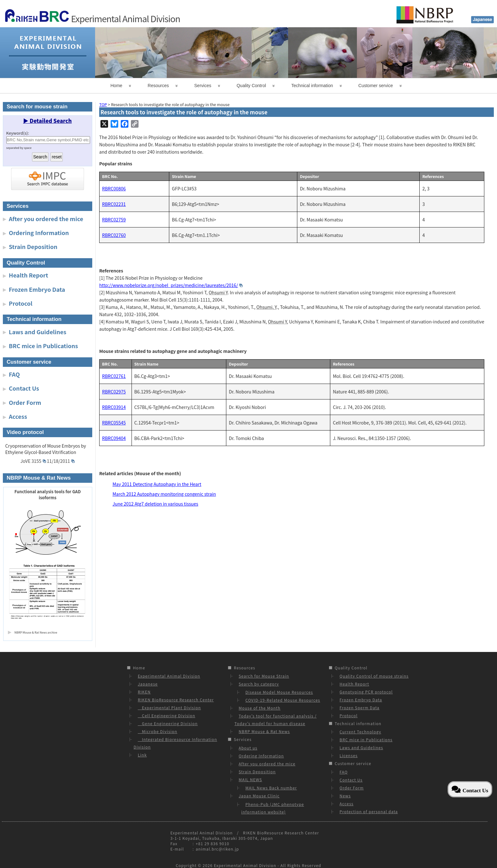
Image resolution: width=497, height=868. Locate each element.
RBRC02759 (114, 220)
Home (116, 86)
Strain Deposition (33, 246)
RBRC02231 (114, 204)
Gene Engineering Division (168, 723)
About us (248, 748)
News (345, 796)
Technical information (312, 86)
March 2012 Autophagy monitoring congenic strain (164, 494)
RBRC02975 (114, 392)
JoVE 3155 (33, 461)
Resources (158, 86)
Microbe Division (158, 731)
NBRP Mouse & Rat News (264, 731)
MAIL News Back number (271, 788)
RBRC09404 (114, 438)
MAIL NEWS (250, 779)
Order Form (25, 402)
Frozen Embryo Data (37, 289)
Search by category (259, 684)
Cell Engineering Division (167, 715)
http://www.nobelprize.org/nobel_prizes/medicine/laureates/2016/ (171, 285)
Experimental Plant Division (169, 708)
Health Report (29, 275)
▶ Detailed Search (48, 121)
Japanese (148, 684)
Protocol (21, 303)
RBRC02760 (114, 235)
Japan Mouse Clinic (259, 796)
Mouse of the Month (260, 708)
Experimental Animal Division (169, 676)
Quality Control (251, 86)
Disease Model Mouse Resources (279, 692)
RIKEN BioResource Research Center (176, 700)
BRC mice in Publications (43, 346)
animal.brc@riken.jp (217, 849)
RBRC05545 (114, 423)
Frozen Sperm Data (359, 708)
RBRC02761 (114, 376)
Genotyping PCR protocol (366, 692)
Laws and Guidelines (38, 332)
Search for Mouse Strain (264, 676)
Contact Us (24, 388)
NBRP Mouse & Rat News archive (36, 632)
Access (18, 416)
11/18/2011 (61, 461)
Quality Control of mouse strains (374, 676)
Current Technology (360, 732)
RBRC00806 (114, 188)
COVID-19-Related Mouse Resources (283, 700)
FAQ (14, 374)
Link (142, 755)
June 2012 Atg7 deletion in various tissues (155, 504)
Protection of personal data (369, 811)
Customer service (376, 86)
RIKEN (144, 692)
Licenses (349, 755)
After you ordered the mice (46, 219)
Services (203, 86)
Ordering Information (39, 233)
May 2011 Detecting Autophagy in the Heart (157, 484)
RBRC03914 (114, 407)
